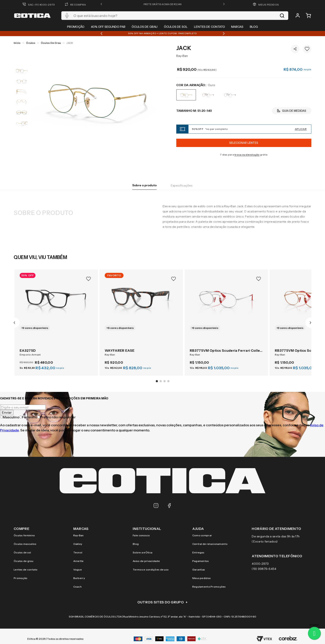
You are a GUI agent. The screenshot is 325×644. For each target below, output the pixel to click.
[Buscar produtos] (282, 16)
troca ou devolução (247, 155)
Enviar (7, 412)
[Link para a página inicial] (17, 43)
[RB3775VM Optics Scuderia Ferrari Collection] (226, 320)
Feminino (28, 417)
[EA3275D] (56, 320)
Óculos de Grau (51, 43)
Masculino (10, 417)
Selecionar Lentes (244, 143)
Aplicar (301, 129)
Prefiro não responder (56, 417)
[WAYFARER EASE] (141, 320)
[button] (101, 4)
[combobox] (175, 16)
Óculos (31, 43)
